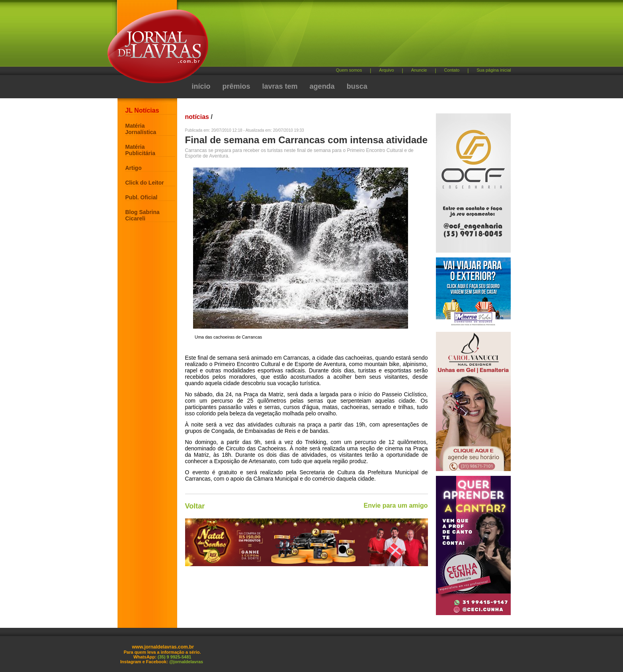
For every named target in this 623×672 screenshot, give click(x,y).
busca (357, 86)
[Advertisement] (353, 36)
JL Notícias (142, 110)
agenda (322, 86)
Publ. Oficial (142, 197)
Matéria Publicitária (140, 150)
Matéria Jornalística (141, 129)
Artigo (134, 168)
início (201, 86)
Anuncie (419, 70)
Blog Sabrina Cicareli (143, 215)
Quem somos (349, 70)
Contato (452, 70)
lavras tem (280, 86)
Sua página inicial (494, 70)
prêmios (236, 86)
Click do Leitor (145, 183)
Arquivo (386, 70)
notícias (197, 117)
